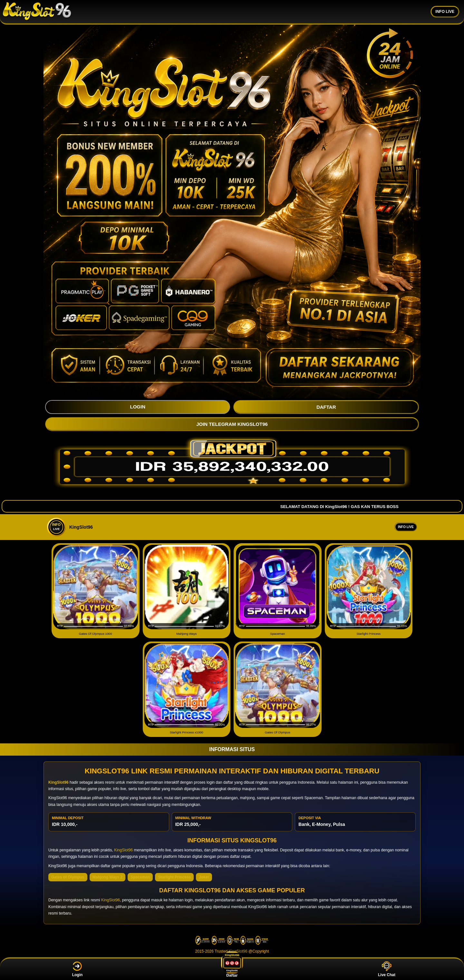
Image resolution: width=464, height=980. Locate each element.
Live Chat (387, 969)
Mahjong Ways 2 (108, 877)
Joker (204, 877)
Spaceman (140, 877)
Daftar (232, 969)
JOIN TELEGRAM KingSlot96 (232, 424)
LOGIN (138, 407)
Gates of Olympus (68, 877)
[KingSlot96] (37, 12)
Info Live (406, 527)
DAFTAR (326, 407)
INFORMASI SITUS (232, 749)
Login (77, 969)
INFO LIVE (445, 12)
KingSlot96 (123, 850)
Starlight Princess (174, 877)
